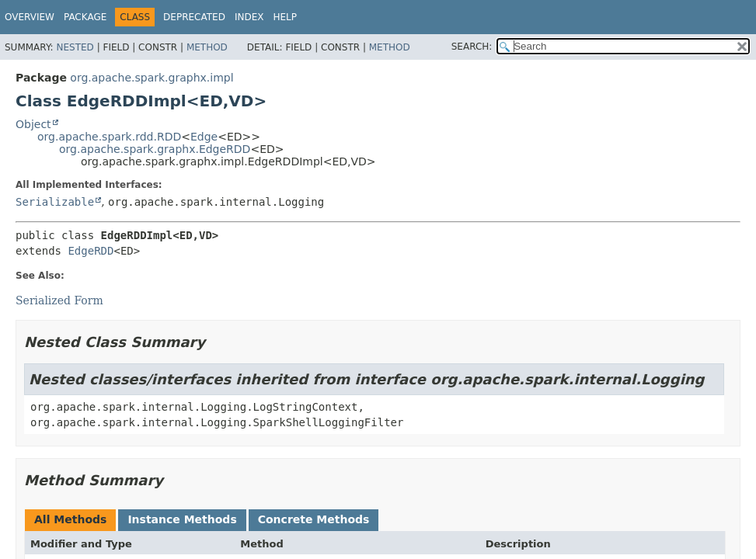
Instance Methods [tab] (182, 519)
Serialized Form (59, 300)
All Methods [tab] (70, 519)
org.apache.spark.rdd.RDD (109, 137)
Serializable (55, 202)
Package (85, 17)
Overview (30, 17)
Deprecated (194, 17)
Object (33, 124)
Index (249, 17)
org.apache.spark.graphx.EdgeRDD (155, 149)
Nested (75, 47)
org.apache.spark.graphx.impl (152, 78)
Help (285, 17)
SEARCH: (472, 47)
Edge (204, 137)
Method (207, 47)
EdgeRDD (91, 251)
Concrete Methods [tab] (314, 519)
